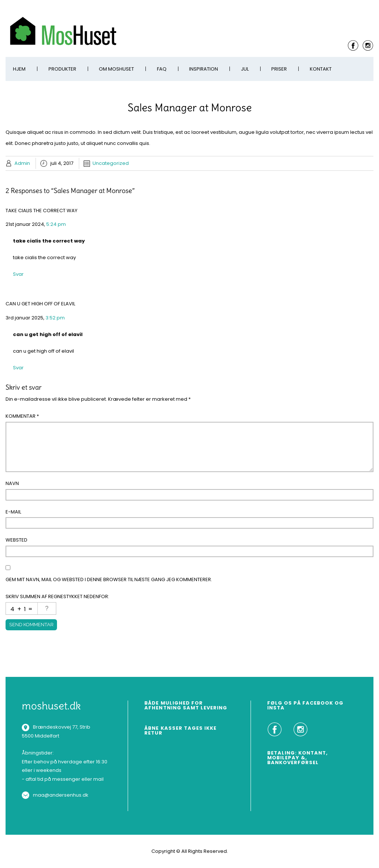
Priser (279, 69)
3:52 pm (55, 318)
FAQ (162, 69)
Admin (22, 163)
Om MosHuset (116, 69)
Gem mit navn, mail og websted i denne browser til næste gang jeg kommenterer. (109, 579)
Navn (12, 483)
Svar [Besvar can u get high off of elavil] (18, 368)
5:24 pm (56, 224)
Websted (16, 540)
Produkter (62, 69)
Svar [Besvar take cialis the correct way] (18, 274)
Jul (245, 69)
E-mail (13, 512)
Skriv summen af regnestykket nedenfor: (57, 596)
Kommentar (22, 416)
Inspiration (204, 69)
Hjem (19, 69)
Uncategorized (111, 163)
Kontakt (321, 69)
